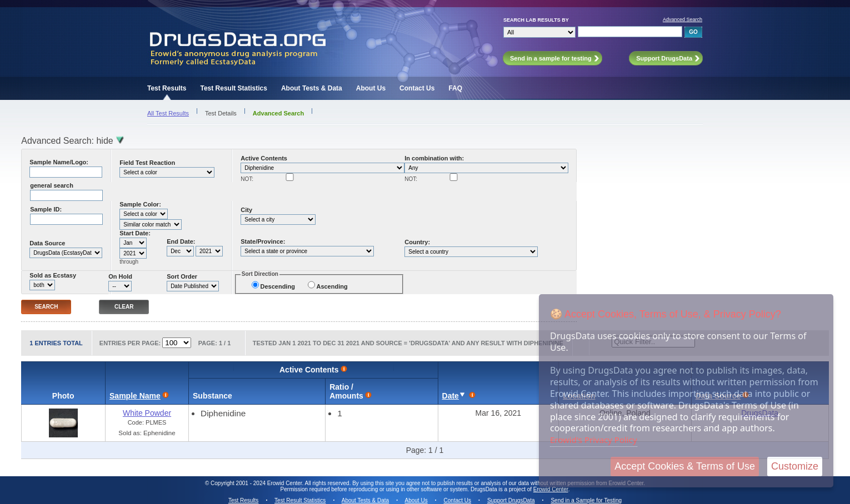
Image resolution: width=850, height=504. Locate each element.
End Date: (181, 241)
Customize (795, 466)
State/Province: (263, 241)
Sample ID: (46, 209)
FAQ (455, 88)
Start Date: (135, 233)
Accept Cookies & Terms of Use (685, 466)
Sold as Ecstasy (53, 275)
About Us (371, 88)
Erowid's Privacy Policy (594, 440)
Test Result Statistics (233, 88)
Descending (278, 286)
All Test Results (168, 113)
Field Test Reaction (147, 163)
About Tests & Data (312, 88)
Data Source (47, 243)
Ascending (332, 286)
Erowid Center (551, 489)
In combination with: (434, 158)
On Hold (120, 276)
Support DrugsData (511, 500)
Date (451, 396)
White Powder (147, 413)
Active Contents (264, 158)
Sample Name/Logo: (59, 162)
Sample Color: (140, 204)
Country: (417, 242)
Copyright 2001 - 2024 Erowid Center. (257, 483)
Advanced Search (682, 19)
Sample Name (135, 396)
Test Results (167, 88)
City (246, 210)
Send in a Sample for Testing (586, 500)
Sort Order (182, 276)
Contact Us (417, 88)
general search (52, 185)
